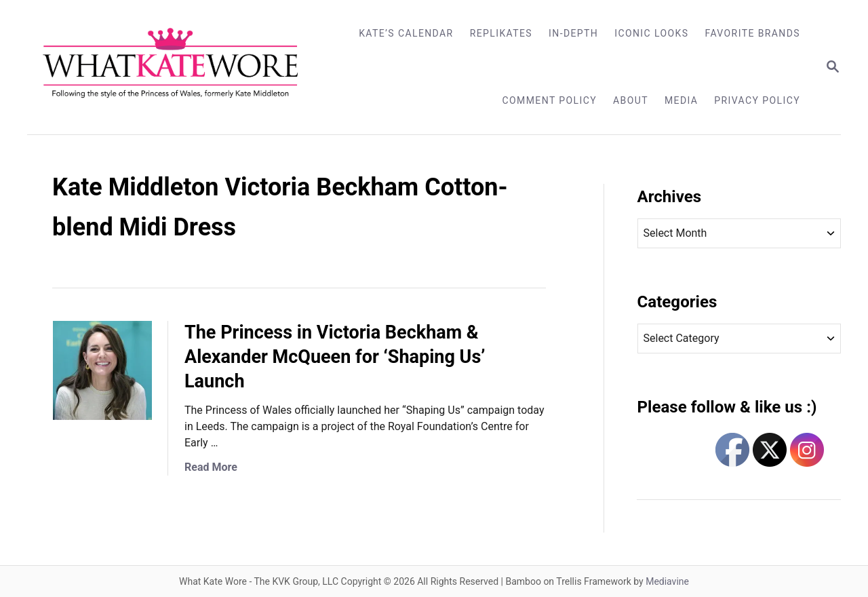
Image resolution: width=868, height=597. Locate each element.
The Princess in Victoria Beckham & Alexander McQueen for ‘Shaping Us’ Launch (335, 357)
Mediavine (667, 581)
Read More (211, 467)
